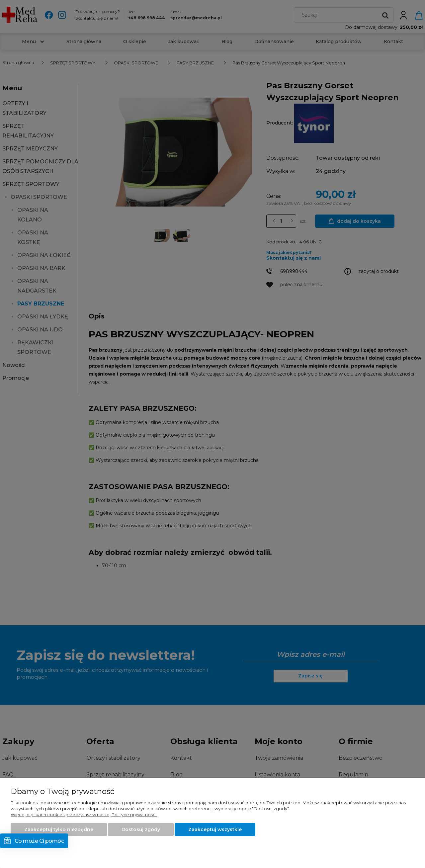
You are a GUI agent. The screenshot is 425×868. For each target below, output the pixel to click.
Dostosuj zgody (141, 829)
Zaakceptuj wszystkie (215, 829)
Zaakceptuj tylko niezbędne (59, 829)
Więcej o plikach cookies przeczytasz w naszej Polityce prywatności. (84, 815)
